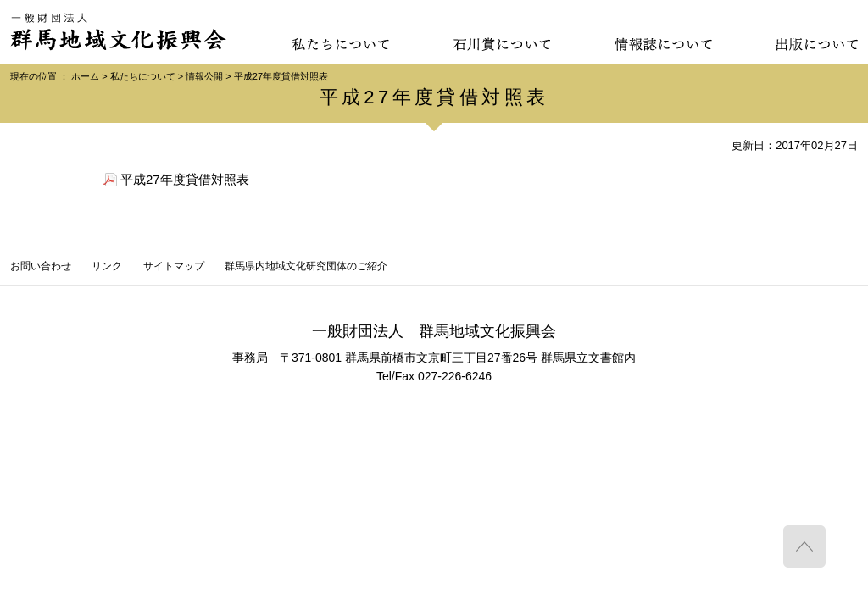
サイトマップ (174, 266)
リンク (107, 266)
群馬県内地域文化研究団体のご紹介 (306, 266)
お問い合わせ (41, 266)
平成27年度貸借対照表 (185, 179)
